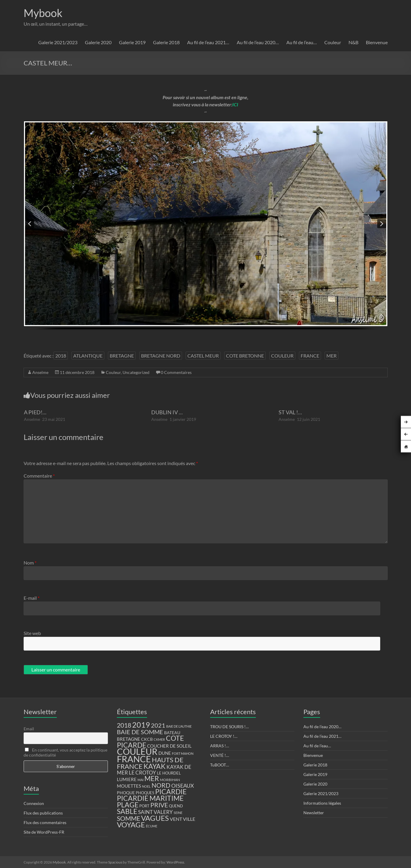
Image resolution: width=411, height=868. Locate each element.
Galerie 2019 (132, 42)
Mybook (43, 13)
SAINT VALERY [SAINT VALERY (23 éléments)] (155, 812)
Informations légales (322, 803)
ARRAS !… (220, 746)
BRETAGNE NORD (161, 356)
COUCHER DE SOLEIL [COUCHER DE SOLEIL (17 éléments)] (169, 746)
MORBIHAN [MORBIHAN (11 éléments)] (170, 780)
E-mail (32, 598)
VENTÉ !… (220, 755)
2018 (61, 356)
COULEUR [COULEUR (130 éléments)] (137, 751)
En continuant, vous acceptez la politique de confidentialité (65, 752)
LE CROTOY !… (224, 736)
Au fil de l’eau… (302, 42)
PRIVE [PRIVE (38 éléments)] (159, 805)
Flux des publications (43, 813)
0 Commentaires (176, 372)
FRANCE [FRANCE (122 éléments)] (134, 759)
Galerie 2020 (98, 42)
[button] (30, 224)
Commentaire (39, 476)
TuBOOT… (220, 765)
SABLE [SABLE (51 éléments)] (127, 811)
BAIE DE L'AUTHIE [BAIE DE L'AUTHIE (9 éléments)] (179, 726)
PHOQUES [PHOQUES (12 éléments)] (145, 793)
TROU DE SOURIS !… (229, 727)
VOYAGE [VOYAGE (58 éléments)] (131, 825)
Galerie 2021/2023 (58, 42)
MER (331, 356)
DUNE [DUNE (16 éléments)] (165, 753)
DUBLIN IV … (167, 412)
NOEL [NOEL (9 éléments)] (146, 786)
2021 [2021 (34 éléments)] (158, 725)
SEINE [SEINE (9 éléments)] (178, 813)
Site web (32, 633)
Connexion (34, 803)
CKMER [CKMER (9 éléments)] (159, 739)
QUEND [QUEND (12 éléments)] (176, 806)
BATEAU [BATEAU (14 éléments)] (172, 733)
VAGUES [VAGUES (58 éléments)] (155, 818)
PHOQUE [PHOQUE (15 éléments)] (126, 793)
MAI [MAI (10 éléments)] (140, 780)
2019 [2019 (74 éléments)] (141, 725)
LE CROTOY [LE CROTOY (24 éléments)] (142, 773)
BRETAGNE (122, 356)
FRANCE (310, 356)
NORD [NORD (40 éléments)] (161, 785)
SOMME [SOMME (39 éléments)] (129, 818)
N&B (353, 42)
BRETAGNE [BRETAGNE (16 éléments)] (129, 739)
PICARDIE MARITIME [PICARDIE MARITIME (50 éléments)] (150, 798)
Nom (30, 563)
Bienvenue (377, 42)
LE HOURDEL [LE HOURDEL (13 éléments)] (169, 773)
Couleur (333, 42)
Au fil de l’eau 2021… (208, 42)
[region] (206, 232)
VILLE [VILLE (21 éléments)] (189, 819)
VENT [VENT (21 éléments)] (176, 819)
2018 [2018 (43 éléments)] (124, 725)
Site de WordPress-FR (44, 832)
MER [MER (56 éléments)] (152, 778)
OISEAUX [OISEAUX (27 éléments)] (183, 786)
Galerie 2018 (166, 42)
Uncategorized (136, 372)
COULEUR (282, 356)
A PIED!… (35, 412)
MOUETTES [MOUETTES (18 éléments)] (129, 786)
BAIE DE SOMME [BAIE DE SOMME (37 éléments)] (140, 732)
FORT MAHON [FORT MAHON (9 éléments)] (183, 753)
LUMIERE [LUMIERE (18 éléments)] (127, 779)
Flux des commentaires (45, 822)
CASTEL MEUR (203, 356)
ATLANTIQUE (88, 356)
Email (29, 729)
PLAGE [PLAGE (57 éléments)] (128, 805)
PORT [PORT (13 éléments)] (144, 806)
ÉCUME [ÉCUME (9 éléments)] (152, 826)
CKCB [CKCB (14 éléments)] (147, 739)
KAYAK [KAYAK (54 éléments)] (155, 766)
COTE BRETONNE (245, 356)
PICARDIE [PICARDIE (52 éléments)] (171, 792)
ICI (235, 104)
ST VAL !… (290, 412)
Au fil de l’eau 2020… (258, 42)
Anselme (40, 372)
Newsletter (314, 813)
